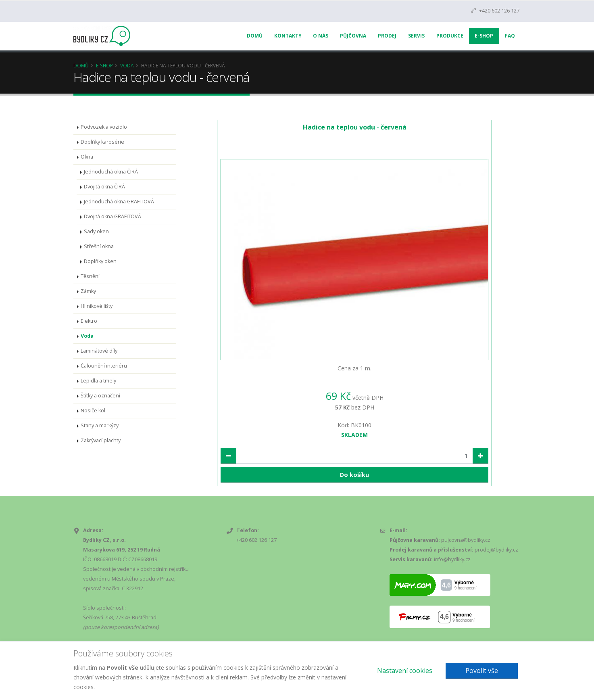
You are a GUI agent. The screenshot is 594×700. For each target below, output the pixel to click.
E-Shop (484, 36)
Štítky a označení (100, 396)
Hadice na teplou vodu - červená (355, 127)
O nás (321, 36)
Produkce (450, 36)
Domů (255, 36)
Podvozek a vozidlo (104, 127)
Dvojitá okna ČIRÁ (104, 187)
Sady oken (96, 231)
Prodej (387, 36)
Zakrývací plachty (101, 440)
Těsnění (90, 276)
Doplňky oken (100, 261)
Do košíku (354, 475)
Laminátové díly (99, 351)
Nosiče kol (93, 411)
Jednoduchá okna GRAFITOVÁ (119, 202)
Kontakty (288, 36)
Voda (127, 65)
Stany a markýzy (100, 425)
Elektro (89, 321)
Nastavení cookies (405, 671)
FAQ (510, 36)
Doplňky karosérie (102, 142)
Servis (416, 36)
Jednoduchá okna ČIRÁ (111, 172)
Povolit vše (482, 671)
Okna (87, 157)
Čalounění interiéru (104, 366)
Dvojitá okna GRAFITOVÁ (113, 216)
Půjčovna (353, 36)
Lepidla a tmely (98, 381)
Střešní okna (99, 246)
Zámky (88, 291)
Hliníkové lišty (97, 306)
